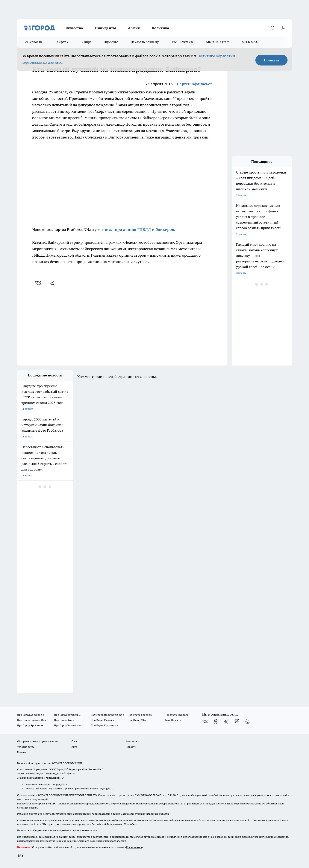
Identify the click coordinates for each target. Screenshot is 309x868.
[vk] (39, 283)
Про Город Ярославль (30, 725)
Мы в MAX (250, 42)
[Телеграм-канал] (226, 721)
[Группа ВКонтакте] (205, 721)
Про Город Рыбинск (103, 720)
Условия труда (26, 747)
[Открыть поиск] (273, 28)
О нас (75, 741)
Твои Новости (173, 720)
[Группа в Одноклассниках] (216, 721)
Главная (22, 752)
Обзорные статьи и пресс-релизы (37, 741)
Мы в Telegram (218, 42)
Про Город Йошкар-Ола (32, 720)
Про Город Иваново (176, 715)
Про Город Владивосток (68, 725)
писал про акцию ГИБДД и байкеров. (139, 229)
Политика (160, 28)
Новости (131, 747)
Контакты (132, 741)
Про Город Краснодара (105, 725)
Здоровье (111, 42)
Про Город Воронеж (140, 715)
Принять (272, 60)
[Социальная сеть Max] (248, 721)
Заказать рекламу (145, 42)
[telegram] (53, 283)
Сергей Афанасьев (195, 84)
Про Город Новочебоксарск (107, 715)
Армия (134, 28)
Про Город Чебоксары (67, 715)
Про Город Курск (64, 720)
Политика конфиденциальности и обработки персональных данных (58, 830)
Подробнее (130, 824)
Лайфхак (61, 42)
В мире (86, 42)
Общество (74, 28)
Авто (74, 747)
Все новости (33, 42)
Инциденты (105, 28)
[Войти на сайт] (283, 28)
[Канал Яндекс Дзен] (237, 721)
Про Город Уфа (137, 720)
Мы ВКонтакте (183, 42)
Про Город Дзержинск (30, 715)
